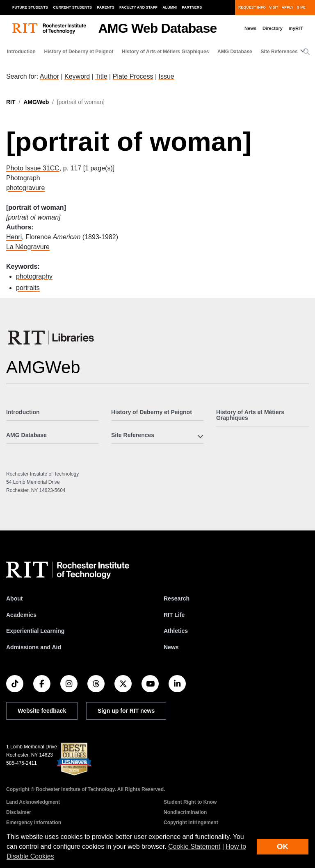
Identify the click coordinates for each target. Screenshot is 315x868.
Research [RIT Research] (177, 598)
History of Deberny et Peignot (79, 52)
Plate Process (133, 76)
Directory (273, 28)
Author (49, 76)
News (250, 28)
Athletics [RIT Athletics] (176, 631)
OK (283, 846)
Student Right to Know (190, 802)
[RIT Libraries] (52, 338)
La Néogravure (28, 247)
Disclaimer (19, 812)
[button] (306, 52)
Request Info (252, 7)
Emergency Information (34, 823)
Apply (288, 7)
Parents (106, 7)
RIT (11, 102)
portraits (28, 288)
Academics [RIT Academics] (21, 615)
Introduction (21, 52)
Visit (274, 7)
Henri (14, 237)
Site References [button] (279, 52)
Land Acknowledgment (33, 802)
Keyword (77, 76)
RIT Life (174, 615)
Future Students (30, 7)
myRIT (296, 28)
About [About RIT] (14, 598)
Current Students (73, 7)
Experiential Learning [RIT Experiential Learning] (35, 631)
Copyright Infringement (191, 823)
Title (101, 76)
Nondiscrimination (185, 812)
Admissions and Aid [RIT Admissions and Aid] (34, 647)
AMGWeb (36, 102)
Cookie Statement (194, 846)
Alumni (170, 7)
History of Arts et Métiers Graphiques (165, 52)
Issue (166, 76)
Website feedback (42, 711)
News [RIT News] (171, 647)
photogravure (25, 188)
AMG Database (235, 52)
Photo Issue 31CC (33, 168)
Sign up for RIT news (126, 711)
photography (34, 276)
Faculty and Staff (138, 7)
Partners (192, 7)
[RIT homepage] (49, 28)
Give (301, 7)
